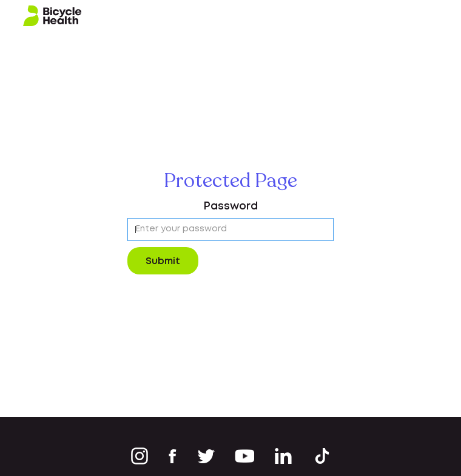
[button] (438, 16)
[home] (52, 16)
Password (231, 206)
